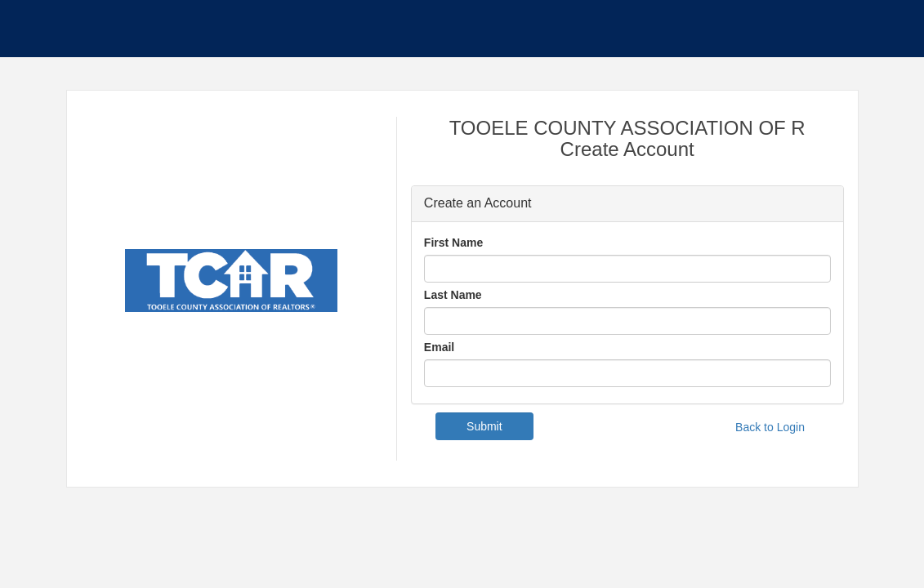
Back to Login (770, 427)
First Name (453, 243)
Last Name (453, 295)
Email (439, 347)
